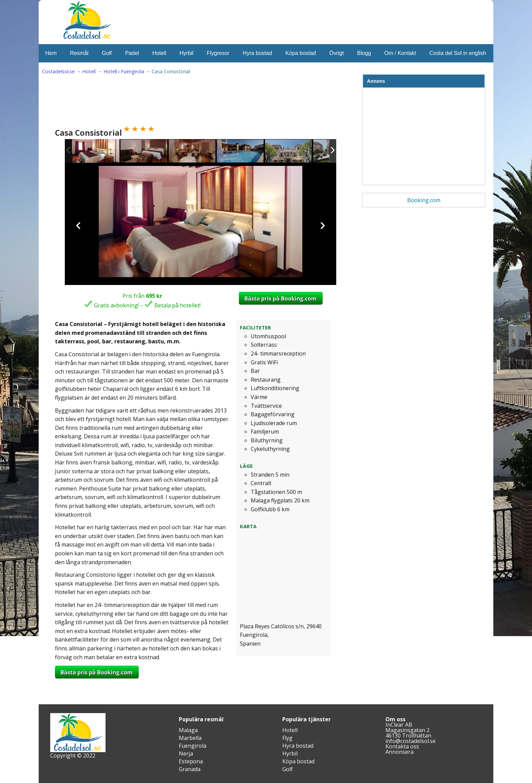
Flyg (287, 738)
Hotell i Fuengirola (124, 71)
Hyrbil (186, 53)
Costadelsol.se (58, 71)
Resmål (79, 53)
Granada (190, 769)
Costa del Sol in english (458, 53)
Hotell (159, 53)
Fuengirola (193, 746)
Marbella (190, 738)
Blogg (364, 53)
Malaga (188, 730)
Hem (51, 53)
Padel (132, 53)
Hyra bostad (258, 53)
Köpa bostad (301, 53)
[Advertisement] (179, 102)
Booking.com (424, 200)
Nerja (186, 753)
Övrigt (336, 53)
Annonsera (400, 752)
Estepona (191, 761)
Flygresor (218, 53)
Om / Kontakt (400, 53)
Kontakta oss (402, 746)
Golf (107, 53)
